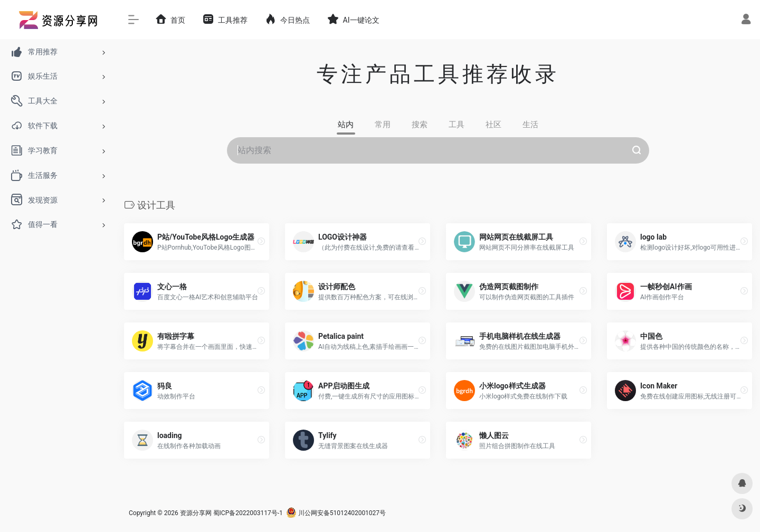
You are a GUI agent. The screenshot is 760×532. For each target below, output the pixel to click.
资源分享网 (196, 513)
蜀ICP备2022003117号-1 (248, 513)
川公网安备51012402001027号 (336, 513)
